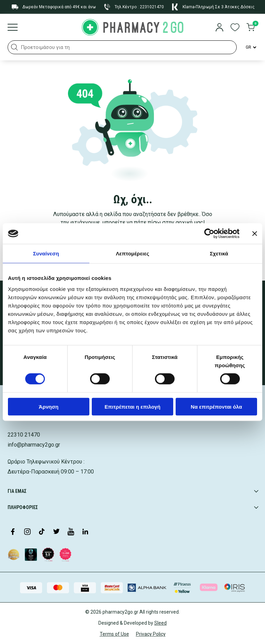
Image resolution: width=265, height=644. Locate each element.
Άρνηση (48, 406)
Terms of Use (114, 634)
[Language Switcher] (251, 47)
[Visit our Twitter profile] (56, 532)
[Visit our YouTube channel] (71, 532)
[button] (14, 47)
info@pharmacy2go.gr (34, 445)
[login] (219, 28)
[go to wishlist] (235, 28)
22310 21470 (24, 435)
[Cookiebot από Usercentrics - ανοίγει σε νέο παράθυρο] (209, 234)
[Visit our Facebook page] (13, 532)
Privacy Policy (151, 634)
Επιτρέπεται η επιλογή (132, 406)
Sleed (160, 623)
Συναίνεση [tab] (46, 253)
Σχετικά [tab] (219, 253)
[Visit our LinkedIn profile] (85, 532)
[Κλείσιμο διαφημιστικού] (255, 234)
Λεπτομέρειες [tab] (133, 253)
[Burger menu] (13, 28)
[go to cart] (251, 28)
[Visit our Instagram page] (27, 532)
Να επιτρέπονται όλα (217, 406)
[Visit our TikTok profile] (42, 532)
